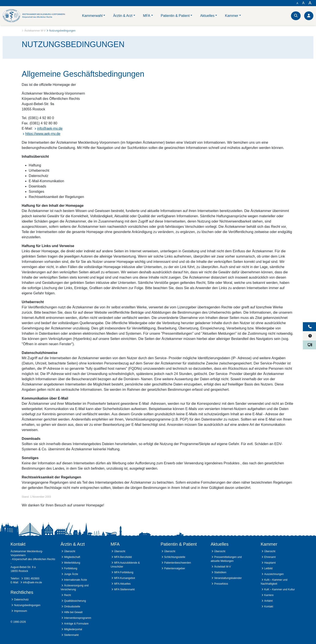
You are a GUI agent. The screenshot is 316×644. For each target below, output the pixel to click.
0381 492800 (32, 579)
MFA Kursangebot (125, 578)
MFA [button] (147, 16)
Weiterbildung (72, 563)
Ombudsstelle (72, 607)
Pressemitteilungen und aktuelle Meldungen (226, 559)
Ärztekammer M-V (35, 31)
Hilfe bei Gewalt (73, 612)
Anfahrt (268, 601)
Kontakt (269, 607)
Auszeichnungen (274, 574)
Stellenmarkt (71, 635)
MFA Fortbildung (124, 572)
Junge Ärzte (71, 574)
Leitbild (268, 568)
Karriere (269, 595)
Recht (67, 595)
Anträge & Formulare (76, 624)
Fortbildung (71, 568)
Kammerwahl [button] (92, 16)
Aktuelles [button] (207, 16)
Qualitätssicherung (75, 601)
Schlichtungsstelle (175, 557)
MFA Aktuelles (122, 584)
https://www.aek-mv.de (43, 134)
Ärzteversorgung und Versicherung (75, 587)
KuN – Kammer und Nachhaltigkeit (274, 582)
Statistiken (220, 572)
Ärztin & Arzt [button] (123, 16)
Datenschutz (21, 600)
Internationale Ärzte (75, 580)
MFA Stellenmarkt (124, 589)
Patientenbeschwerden (178, 563)
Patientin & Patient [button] (175, 16)
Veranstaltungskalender (228, 578)
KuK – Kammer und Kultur (279, 589)
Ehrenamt (270, 557)
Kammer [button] (232, 16)
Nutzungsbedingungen (27, 605)
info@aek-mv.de (50, 128)
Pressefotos (221, 584)
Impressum (21, 611)
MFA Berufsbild (123, 557)
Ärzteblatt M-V (223, 567)
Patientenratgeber (175, 568)
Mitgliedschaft (72, 557)
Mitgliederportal (73, 629)
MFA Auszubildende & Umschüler (125, 565)
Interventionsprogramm (78, 618)
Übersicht (70, 551)
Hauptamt (270, 563)
